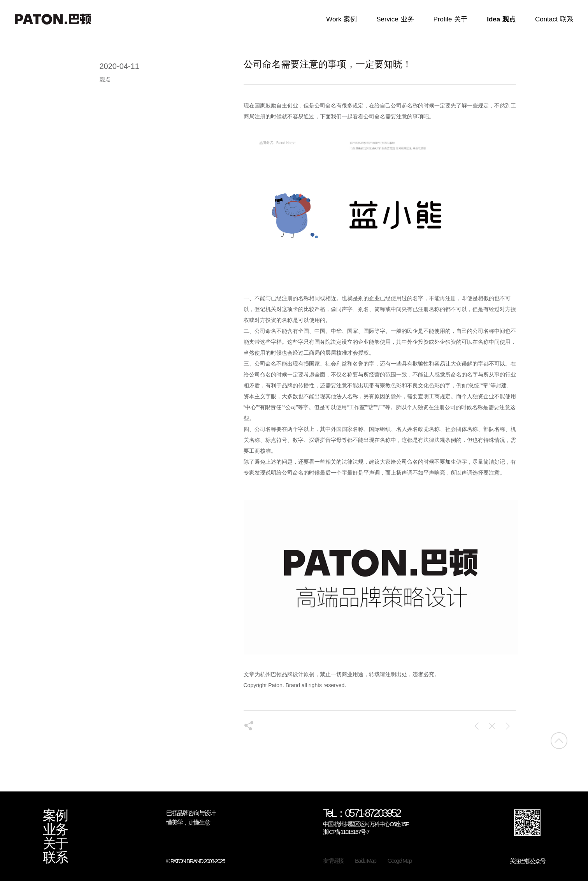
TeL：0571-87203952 (362, 814)
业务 (55, 830)
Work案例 (341, 19)
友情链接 (333, 861)
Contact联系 (554, 19)
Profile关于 (451, 19)
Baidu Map (365, 861)
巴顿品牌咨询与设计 (191, 813)
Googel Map (400, 861)
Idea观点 (501, 19)
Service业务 (395, 19)
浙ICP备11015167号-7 (346, 832)
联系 (55, 858)
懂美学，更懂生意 (188, 822)
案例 (55, 816)
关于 (55, 844)
